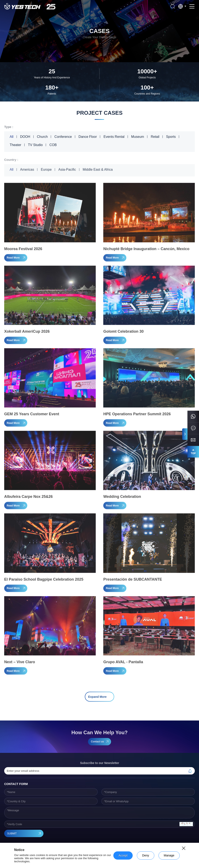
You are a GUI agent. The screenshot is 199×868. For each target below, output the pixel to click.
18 (122, 683)
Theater (15, 145)
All (12, 137)
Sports (171, 137)
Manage (169, 855)
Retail (155, 137)
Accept (123, 855)
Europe (46, 171)
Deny (146, 855)
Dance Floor (88, 137)
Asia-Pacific (67, 171)
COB (53, 145)
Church (42, 137)
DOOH (25, 137)
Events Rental (114, 137)
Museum (138, 137)
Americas (27, 171)
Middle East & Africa (98, 171)
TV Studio (35, 145)
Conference (63, 137)
